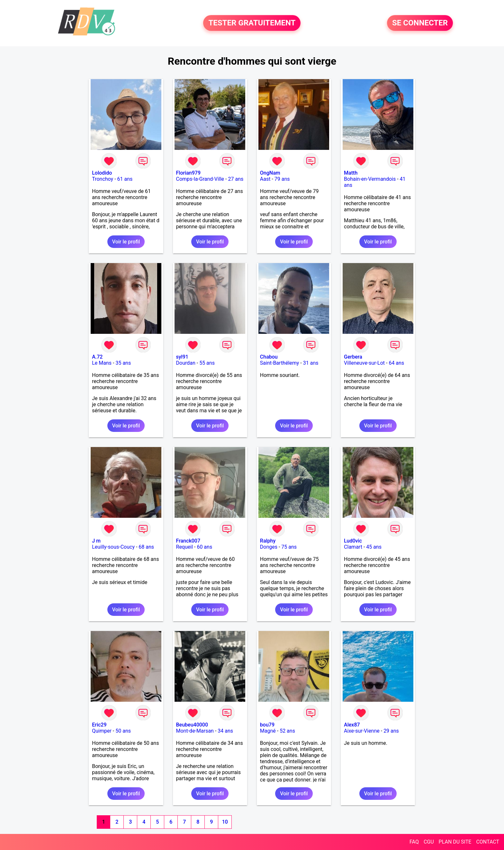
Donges (269, 547)
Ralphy (268, 541)
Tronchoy (103, 179)
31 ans (311, 363)
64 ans (396, 363)
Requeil (185, 547)
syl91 (182, 357)
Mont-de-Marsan (195, 731)
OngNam (270, 173)
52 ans (287, 731)
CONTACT (488, 842)
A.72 (97, 357)
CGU (429, 842)
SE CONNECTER (420, 23)
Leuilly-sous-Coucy (113, 547)
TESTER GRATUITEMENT (252, 23)
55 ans (207, 363)
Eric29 (99, 725)
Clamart (353, 547)
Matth (351, 173)
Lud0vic (353, 541)
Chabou (269, 357)
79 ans (282, 179)
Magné (268, 731)
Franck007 (188, 541)
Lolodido (102, 173)
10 (225, 822)
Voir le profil (126, 242)
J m (96, 541)
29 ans (391, 731)
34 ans (225, 731)
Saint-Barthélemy (280, 363)
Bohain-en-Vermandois (370, 179)
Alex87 (352, 725)
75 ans (289, 547)
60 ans (204, 547)
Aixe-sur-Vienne (362, 731)
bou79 (267, 725)
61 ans (125, 179)
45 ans (374, 547)
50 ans (123, 731)
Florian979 (189, 173)
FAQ (414, 842)
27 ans (236, 179)
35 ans (123, 363)
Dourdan (186, 363)
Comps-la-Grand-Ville (200, 179)
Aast (265, 179)
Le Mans (102, 363)
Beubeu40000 (192, 725)
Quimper (102, 731)
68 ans (146, 547)
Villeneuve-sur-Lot (364, 363)
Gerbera (353, 357)
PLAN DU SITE (455, 842)
